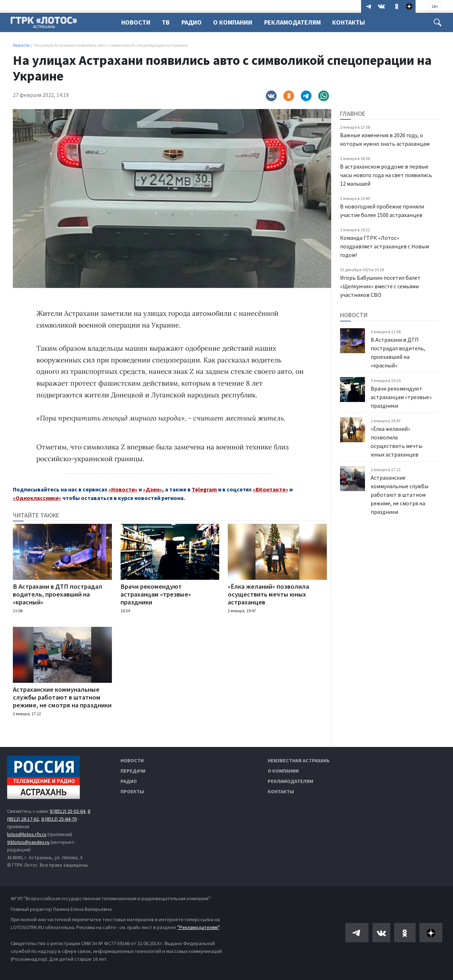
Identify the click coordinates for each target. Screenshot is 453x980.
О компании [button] (236, 22)
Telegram (204, 489)
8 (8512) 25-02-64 (68, 811)
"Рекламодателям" (198, 927)
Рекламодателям (297, 22)
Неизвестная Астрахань (299, 760)
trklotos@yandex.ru (28, 842)
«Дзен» (153, 489)
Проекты (132, 791)
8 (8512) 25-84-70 (59, 819)
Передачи (133, 771)
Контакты (354, 22)
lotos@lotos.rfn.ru (27, 834)
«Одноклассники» (37, 498)
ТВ (167, 22)
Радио (194, 22)
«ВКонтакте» (271, 489)
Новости (136, 22)
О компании (283, 771)
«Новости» (123, 489)
